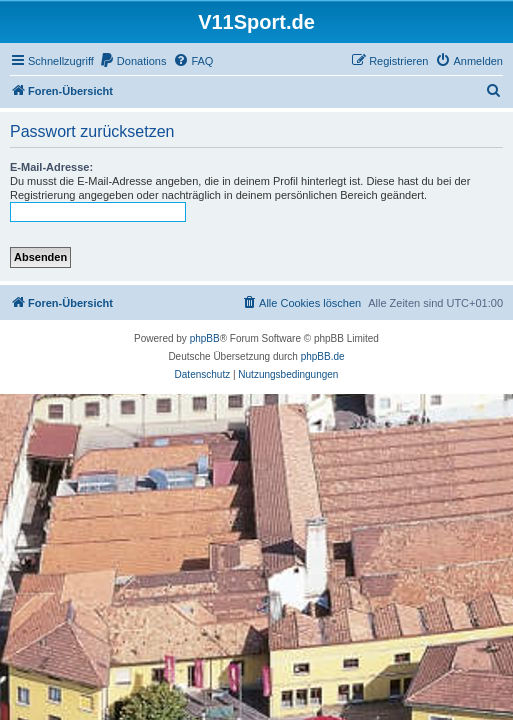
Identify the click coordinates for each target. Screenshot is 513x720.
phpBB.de (323, 356)
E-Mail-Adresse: (51, 167)
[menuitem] (133, 61)
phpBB (205, 338)
